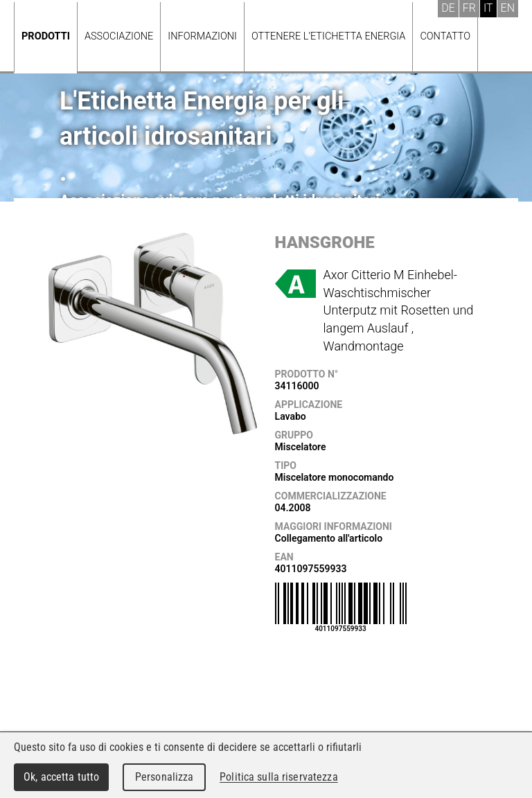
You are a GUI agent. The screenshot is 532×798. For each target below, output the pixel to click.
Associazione (119, 36)
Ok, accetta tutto (61, 777)
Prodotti (46, 36)
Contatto (445, 36)
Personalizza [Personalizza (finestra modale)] (165, 777)
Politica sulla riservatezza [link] (278, 777)
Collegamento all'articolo (329, 538)
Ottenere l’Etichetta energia (328, 36)
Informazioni (202, 36)
